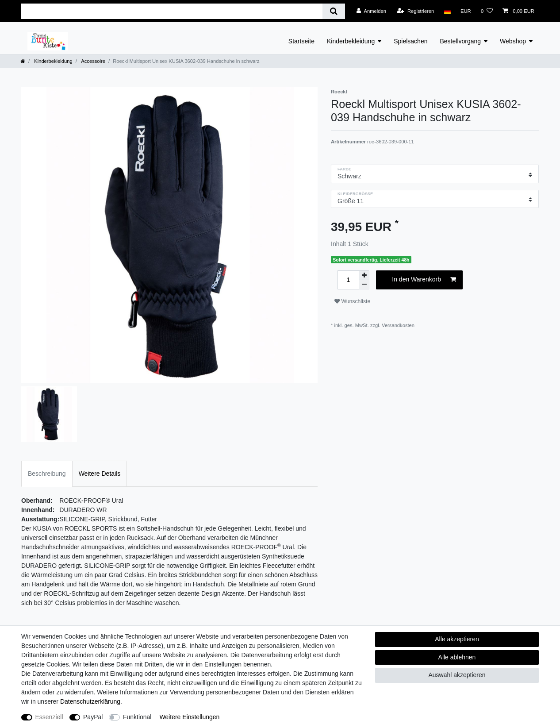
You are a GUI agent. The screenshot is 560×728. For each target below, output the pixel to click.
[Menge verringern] (364, 285)
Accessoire (93, 61)
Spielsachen (410, 41)
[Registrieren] (416, 11)
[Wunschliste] (487, 11)
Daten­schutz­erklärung (90, 701)
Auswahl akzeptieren (457, 675)
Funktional (137, 717)
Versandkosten (398, 325)
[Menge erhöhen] (364, 275)
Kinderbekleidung (351, 41)
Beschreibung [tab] (47, 474)
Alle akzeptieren (457, 639)
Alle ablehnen (457, 657)
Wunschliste (352, 301)
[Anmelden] (371, 11)
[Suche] (334, 11)
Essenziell (49, 717)
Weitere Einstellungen (189, 717)
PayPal (93, 717)
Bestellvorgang (460, 41)
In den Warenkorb (424, 280)
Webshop (513, 41)
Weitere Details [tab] (100, 474)
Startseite (301, 41)
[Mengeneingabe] (348, 280)
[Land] (447, 11)
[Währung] (466, 11)
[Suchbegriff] (172, 11)
